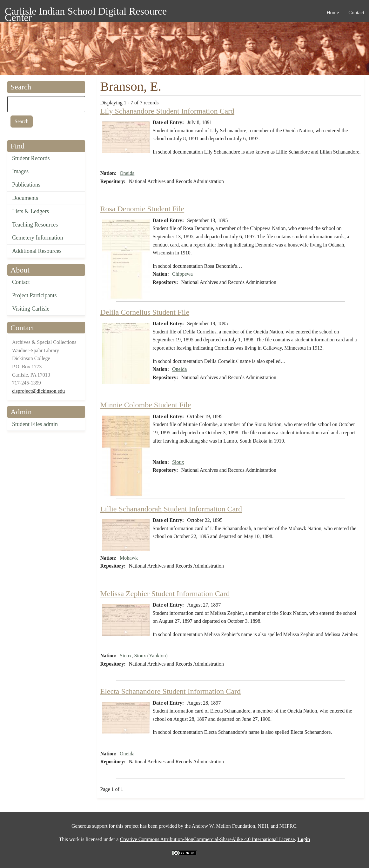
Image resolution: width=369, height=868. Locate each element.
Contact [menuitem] (356, 13)
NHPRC (288, 826)
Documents (25, 198)
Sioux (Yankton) (151, 656)
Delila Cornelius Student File (145, 312)
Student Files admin (35, 424)
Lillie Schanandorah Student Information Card (171, 509)
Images (20, 171)
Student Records (31, 158)
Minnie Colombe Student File (146, 405)
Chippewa (182, 274)
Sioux (178, 462)
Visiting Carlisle (31, 309)
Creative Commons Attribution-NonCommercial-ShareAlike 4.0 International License (207, 839)
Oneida (127, 173)
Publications (26, 185)
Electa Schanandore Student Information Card (171, 691)
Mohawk (129, 558)
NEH (263, 826)
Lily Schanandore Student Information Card (168, 111)
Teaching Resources (35, 225)
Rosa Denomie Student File (142, 209)
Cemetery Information (37, 238)
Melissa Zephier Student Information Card (165, 594)
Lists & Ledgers (30, 211)
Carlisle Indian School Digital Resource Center (86, 12)
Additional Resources (37, 251)
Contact (21, 282)
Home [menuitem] (333, 13)
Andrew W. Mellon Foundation (224, 826)
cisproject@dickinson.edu (38, 391)
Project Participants (34, 295)
